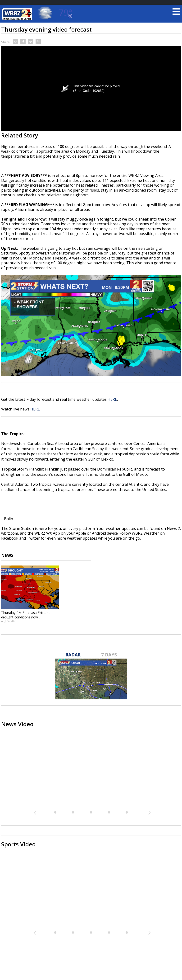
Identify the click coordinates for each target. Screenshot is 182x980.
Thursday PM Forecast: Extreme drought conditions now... (26, 615)
